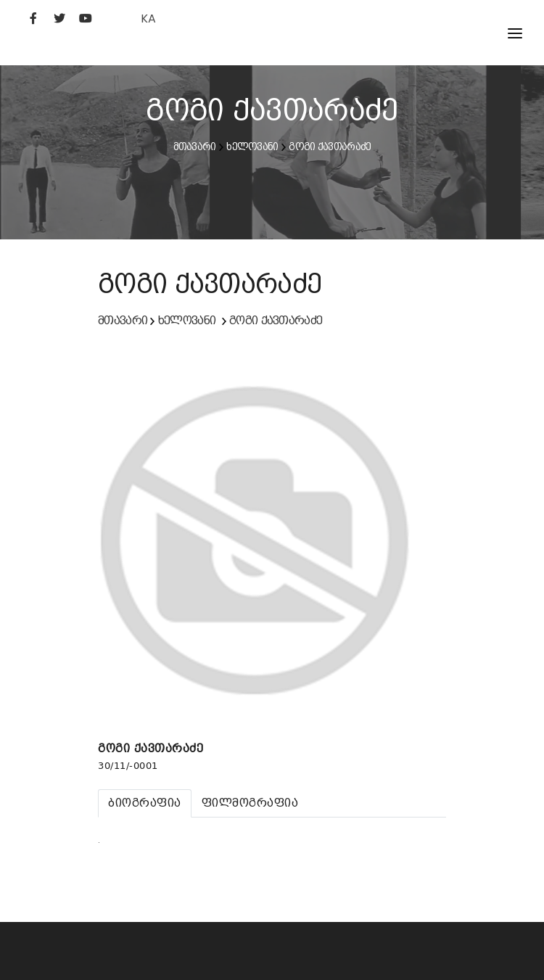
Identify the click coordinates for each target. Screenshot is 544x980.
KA (148, 18)
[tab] (145, 803)
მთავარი (195, 147)
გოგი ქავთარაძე (330, 147)
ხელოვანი (252, 147)
